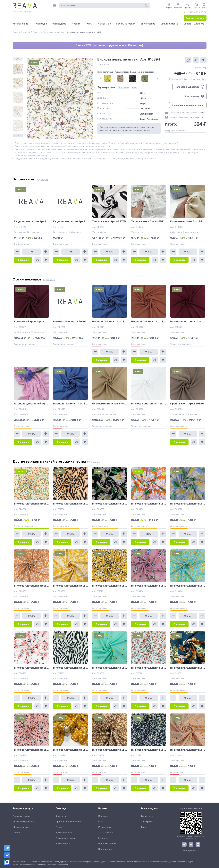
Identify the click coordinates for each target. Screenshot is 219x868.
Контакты (61, 816)
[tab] (106, 87)
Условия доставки (66, 838)
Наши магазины (107, 844)
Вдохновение (106, 849)
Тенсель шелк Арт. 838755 (109, 221)
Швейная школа (21, 827)
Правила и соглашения (68, 822)
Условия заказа (64, 833)
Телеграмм (147, 822)
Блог (101, 822)
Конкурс (103, 816)
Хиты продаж (106, 833)
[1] (18, 69)
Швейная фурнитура (24, 822)
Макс (144, 827)
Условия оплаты (64, 844)
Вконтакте (147, 816)
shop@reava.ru (191, 850)
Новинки (103, 838)
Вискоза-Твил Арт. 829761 (70, 321)
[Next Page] (18, 136)
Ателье (17, 833)
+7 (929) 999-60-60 (197, 12)
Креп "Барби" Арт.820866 (187, 404)
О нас (59, 827)
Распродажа (105, 827)
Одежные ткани (21, 816)
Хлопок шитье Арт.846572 (148, 221)
